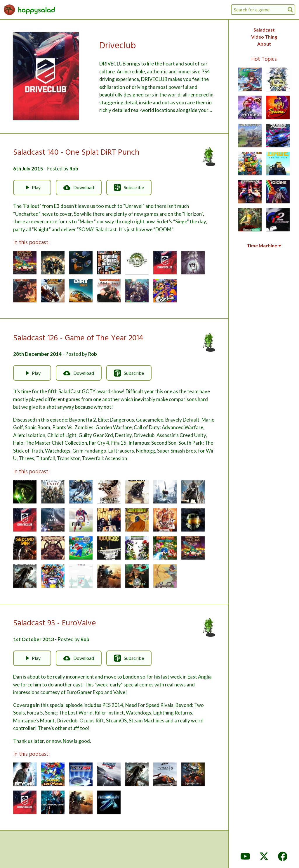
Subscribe (129, 187)
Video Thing (264, 37)
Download (79, 187)
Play (32, 187)
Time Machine (264, 246)
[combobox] (263, 10)
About (264, 44)
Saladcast (264, 30)
